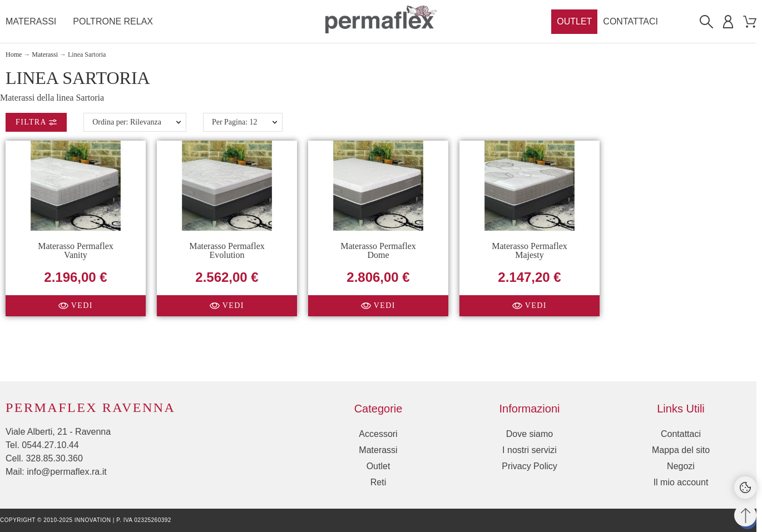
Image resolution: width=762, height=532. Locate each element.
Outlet (378, 466)
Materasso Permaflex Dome (378, 250)
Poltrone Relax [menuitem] (113, 21)
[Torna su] (745, 515)
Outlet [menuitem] (574, 21)
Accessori (378, 434)
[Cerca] (706, 22)
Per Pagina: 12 (235, 122)
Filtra (36, 122)
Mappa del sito (681, 450)
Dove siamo (530, 434)
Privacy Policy (530, 466)
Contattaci (681, 434)
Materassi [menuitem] (31, 21)
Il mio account (681, 482)
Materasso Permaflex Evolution (227, 250)
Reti (378, 482)
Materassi (378, 450)
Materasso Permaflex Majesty (530, 250)
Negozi (681, 466)
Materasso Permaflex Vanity (76, 250)
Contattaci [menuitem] (630, 21)
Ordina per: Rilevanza (127, 122)
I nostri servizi (530, 450)
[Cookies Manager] (745, 488)
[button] (76, 305)
